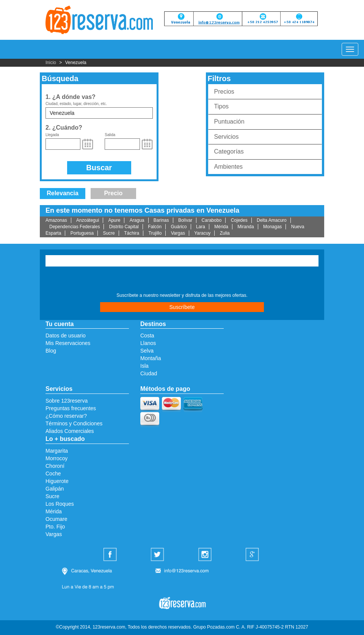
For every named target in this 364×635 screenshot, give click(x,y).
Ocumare (56, 519)
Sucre (109, 233)
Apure (114, 220)
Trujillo (155, 233)
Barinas (161, 220)
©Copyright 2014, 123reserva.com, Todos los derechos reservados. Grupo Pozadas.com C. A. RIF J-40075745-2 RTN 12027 (182, 627)
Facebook (111, 555)
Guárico (179, 227)
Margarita (57, 451)
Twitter (158, 555)
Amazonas (56, 220)
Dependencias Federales (75, 227)
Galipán (55, 489)
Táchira (132, 233)
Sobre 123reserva (67, 401)
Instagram (206, 555)
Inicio (51, 63)
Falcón (155, 227)
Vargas (178, 233)
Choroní (55, 466)
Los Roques (60, 504)
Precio (113, 193)
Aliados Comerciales (70, 431)
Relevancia (63, 193)
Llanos (148, 343)
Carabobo (212, 220)
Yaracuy (202, 233)
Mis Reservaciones (68, 343)
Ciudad (149, 373)
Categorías (229, 151)
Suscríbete (182, 307)
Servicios (227, 137)
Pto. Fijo (55, 527)
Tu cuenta (60, 324)
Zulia (225, 233)
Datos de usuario (66, 336)
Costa (147, 336)
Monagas (272, 227)
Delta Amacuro (272, 220)
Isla (144, 366)
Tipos (222, 106)
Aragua (137, 220)
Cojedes (239, 220)
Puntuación (229, 122)
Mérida (221, 227)
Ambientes (229, 167)
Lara (201, 227)
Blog (51, 351)
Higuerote (57, 481)
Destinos (153, 324)
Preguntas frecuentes (71, 408)
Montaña (151, 358)
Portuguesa (82, 233)
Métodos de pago (165, 389)
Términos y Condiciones (74, 423)
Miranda (246, 227)
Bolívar (185, 220)
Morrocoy (56, 458)
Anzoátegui (88, 220)
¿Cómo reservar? (66, 416)
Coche (53, 474)
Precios (224, 92)
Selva (147, 351)
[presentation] (92, 281)
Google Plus (253, 555)
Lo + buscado (65, 439)
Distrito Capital (124, 227)
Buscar (99, 168)
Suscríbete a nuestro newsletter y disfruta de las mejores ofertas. (182, 295)
